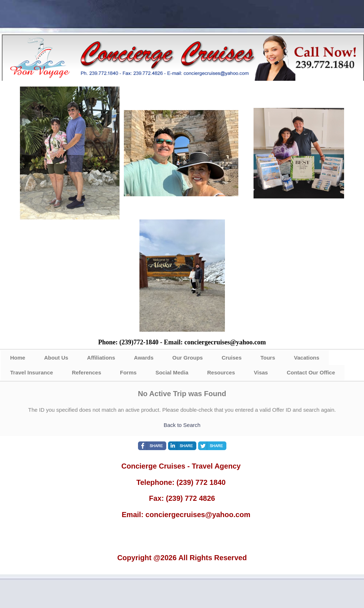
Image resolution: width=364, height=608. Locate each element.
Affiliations (101, 358)
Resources (221, 372)
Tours (268, 358)
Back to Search (182, 425)
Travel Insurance (32, 372)
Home (18, 358)
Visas (261, 372)
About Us (56, 358)
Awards (144, 358)
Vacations (307, 358)
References (86, 372)
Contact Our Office (311, 372)
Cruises (232, 358)
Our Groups (188, 358)
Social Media (172, 372)
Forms (128, 372)
